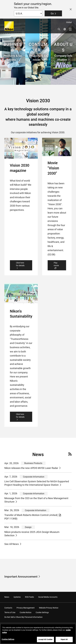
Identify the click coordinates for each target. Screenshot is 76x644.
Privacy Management (26, 608)
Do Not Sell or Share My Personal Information (23, 617)
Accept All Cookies (45, 640)
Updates (17, 597)
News (7, 597)
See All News (12, 544)
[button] (59, 29)
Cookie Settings (42, 612)
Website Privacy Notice (49, 608)
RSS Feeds (29, 597)
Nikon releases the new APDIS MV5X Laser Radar (31, 468)
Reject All (64, 640)
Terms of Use (10, 612)
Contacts (8, 608)
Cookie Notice (25, 612)
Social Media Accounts (48, 597)
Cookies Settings (8, 639)
